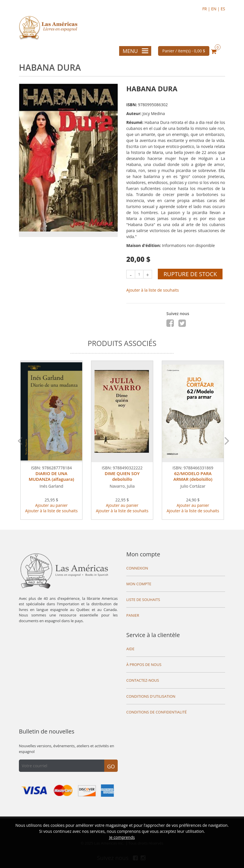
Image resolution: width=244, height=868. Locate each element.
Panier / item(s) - (184, 51)
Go (111, 766)
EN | (216, 9)
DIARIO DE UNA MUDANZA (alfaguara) (51, 476)
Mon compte (143, 554)
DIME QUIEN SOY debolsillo (122, 476)
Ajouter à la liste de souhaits (153, 290)
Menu (135, 51)
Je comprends (122, 837)
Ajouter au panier (52, 505)
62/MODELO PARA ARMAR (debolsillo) (193, 476)
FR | (207, 9)
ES (223, 9)
